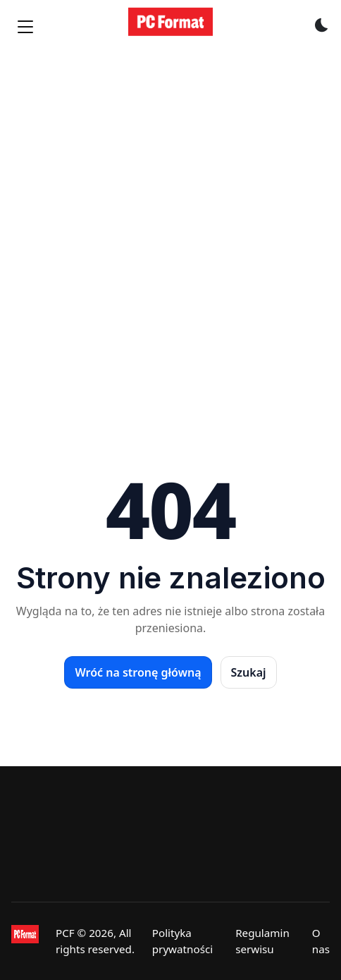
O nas (321, 941)
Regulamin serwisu (262, 941)
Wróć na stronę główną (138, 672)
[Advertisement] (170, 229)
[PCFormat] (25, 941)
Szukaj (249, 672)
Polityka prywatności (182, 941)
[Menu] (25, 27)
